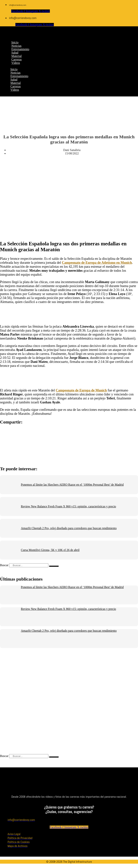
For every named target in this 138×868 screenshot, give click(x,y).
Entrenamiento (19, 76)
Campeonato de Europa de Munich (81, 390)
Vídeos (15, 90)
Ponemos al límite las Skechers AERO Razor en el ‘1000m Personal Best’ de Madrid (72, 485)
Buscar (4, 565)
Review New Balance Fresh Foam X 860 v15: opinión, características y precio (68, 506)
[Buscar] (54, 566)
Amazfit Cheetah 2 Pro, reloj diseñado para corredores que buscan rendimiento (69, 528)
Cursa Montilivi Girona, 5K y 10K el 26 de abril (50, 550)
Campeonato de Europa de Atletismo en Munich (97, 263)
